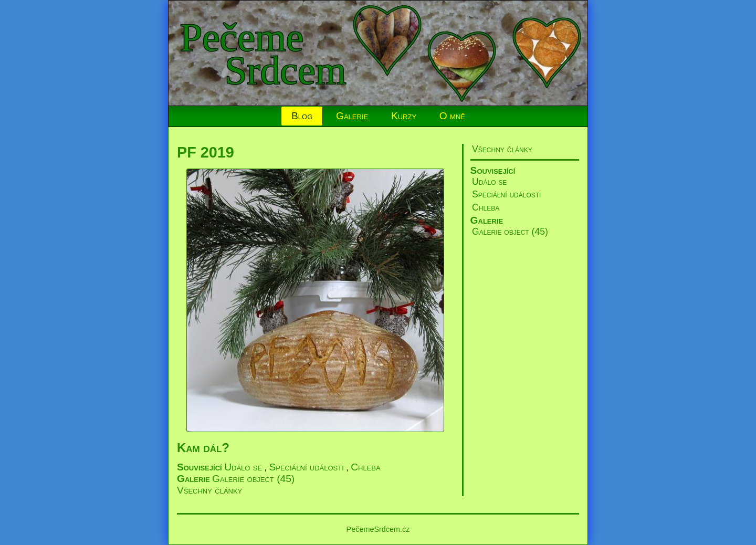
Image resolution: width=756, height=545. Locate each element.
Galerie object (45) (510, 232)
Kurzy (404, 116)
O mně (452, 116)
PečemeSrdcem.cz (378, 529)
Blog (302, 116)
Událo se (489, 182)
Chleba (486, 207)
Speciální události (506, 194)
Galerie (352, 116)
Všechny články (502, 149)
